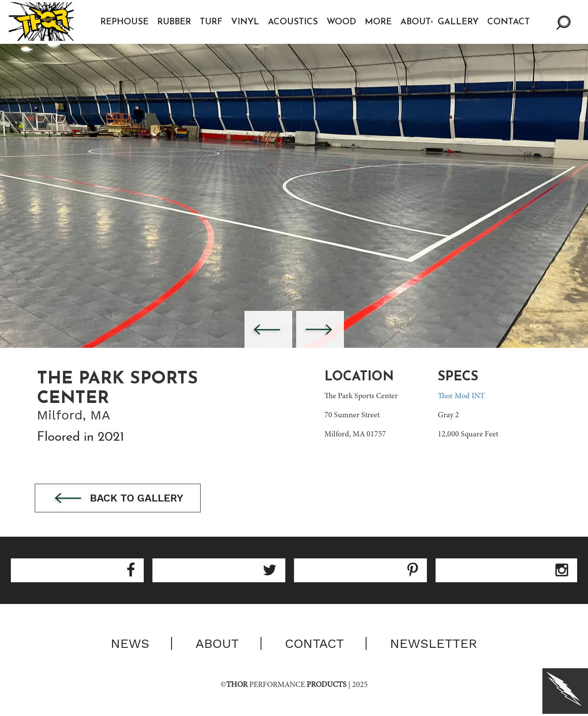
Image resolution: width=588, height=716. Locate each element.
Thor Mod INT (461, 396)
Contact (509, 22)
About (416, 22)
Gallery (459, 22)
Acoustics (293, 22)
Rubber (175, 22)
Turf (211, 22)
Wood (342, 22)
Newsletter (434, 644)
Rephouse (125, 22)
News (130, 644)
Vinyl (246, 22)
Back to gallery (121, 499)
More (379, 22)
